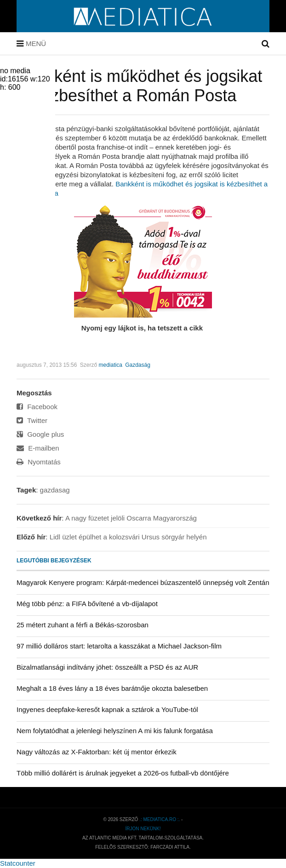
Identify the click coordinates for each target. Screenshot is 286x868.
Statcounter (18, 863)
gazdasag (55, 490)
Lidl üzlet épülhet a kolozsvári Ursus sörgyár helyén (128, 537)
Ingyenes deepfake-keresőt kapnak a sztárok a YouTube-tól (107, 709)
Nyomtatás (39, 462)
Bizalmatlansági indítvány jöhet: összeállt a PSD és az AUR (107, 667)
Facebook (37, 407)
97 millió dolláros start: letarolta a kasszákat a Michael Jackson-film (119, 646)
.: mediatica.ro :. (160, 819)
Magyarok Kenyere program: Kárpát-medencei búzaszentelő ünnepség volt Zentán (143, 582)
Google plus (40, 434)
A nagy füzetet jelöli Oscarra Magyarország (131, 518)
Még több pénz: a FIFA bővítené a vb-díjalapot (87, 604)
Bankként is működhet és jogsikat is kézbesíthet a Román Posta (139, 86)
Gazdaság (138, 365)
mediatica (110, 365)
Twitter (32, 420)
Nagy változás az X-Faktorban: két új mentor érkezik (97, 752)
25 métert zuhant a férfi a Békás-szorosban (83, 625)
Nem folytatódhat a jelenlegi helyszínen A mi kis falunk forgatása (115, 731)
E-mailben (38, 448)
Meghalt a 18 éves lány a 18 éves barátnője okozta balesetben (112, 688)
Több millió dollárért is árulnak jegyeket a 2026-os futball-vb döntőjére (123, 773)
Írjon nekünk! (143, 829)
